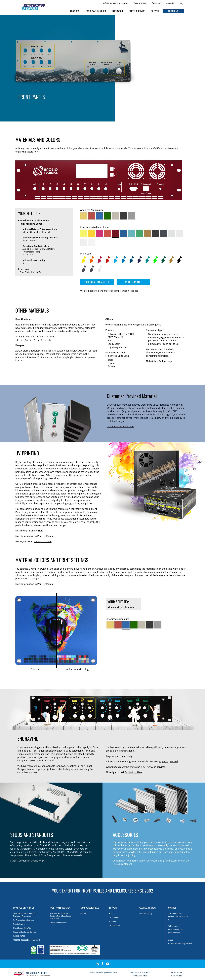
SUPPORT (155, 11)
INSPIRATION (117, 11)
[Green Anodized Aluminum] (108, 216)
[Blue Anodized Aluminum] (100, 216)
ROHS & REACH (133, 282)
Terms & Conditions (140, 976)
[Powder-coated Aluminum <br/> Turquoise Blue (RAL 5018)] (132, 233)
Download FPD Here (59, 923)
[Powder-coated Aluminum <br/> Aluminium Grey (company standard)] (172, 233)
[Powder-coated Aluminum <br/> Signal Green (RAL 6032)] (140, 233)
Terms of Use (176, 972)
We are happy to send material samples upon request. (109, 291)
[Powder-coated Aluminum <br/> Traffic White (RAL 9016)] (92, 242)
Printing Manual (46, 536)
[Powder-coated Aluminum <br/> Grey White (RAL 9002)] (84, 242)
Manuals (113, 921)
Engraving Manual (168, 761)
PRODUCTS (75, 11)
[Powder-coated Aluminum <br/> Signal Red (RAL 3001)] (108, 233)
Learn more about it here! (121, 426)
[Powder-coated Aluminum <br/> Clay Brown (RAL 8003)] (148, 233)
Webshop (156, 3)
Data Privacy (177, 976)
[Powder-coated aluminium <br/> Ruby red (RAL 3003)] (116, 233)
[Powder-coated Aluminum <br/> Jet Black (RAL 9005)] (156, 233)
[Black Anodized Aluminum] (124, 216)
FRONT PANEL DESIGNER (96, 11)
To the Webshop (145, 913)
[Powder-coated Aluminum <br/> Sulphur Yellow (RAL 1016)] (84, 233)
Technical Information (100, 102)
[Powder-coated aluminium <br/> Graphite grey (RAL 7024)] (164, 233)
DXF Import (94, 108)
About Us (170, 3)
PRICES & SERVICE (137, 11)
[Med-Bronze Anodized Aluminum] (116, 216)
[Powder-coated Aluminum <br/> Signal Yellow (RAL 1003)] (92, 233)
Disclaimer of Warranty (140, 972)
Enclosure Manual (122, 864)
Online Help (165, 361)
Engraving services (155, 767)
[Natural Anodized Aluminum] (132, 216)
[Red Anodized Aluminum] (92, 216)
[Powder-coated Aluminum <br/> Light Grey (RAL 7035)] (180, 233)
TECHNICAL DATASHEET (97, 282)
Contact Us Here (43, 541)
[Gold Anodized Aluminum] (84, 216)
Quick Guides (115, 925)
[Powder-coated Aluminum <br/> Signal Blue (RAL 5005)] (124, 233)
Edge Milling (94, 105)
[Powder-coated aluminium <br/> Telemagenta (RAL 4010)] (100, 233)
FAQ (111, 913)
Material (92, 111)
